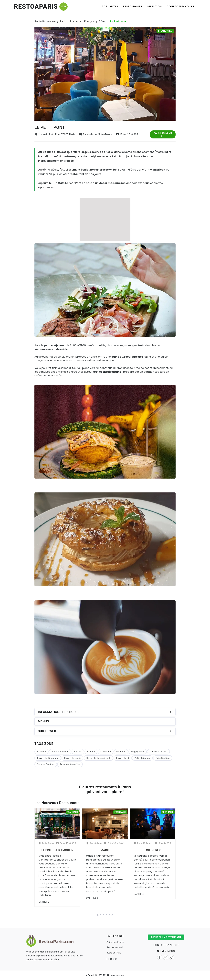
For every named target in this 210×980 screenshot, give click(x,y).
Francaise (165, 31)
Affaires (42, 752)
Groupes (121, 752)
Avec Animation (60, 752)
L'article (45, 902)
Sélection (154, 6)
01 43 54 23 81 (163, 134)
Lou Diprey (153, 850)
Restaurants (133, 6)
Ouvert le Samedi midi (98, 758)
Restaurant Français (82, 22)
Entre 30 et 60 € (114, 843)
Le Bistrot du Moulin (57, 850)
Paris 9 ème (46, 843)
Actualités (110, 6)
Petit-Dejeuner (142, 758)
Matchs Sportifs (158, 752)
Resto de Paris (114, 953)
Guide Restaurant (45, 22)
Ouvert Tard (123, 758)
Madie (105, 850)
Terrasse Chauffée (70, 764)
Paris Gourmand (115, 947)
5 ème (102, 22)
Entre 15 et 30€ (127, 134)
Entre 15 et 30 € (66, 843)
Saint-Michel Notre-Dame (96, 134)
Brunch (91, 752)
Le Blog (112, 959)
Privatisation (163, 758)
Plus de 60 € (163, 843)
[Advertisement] (105, 219)
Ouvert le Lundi (72, 758)
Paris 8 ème (94, 843)
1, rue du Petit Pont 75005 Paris (55, 134)
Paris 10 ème (142, 843)
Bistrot (78, 752)
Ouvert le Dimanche (48, 758)
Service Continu (46, 764)
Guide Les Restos (115, 942)
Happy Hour (138, 752)
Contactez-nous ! (180, 6)
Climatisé (106, 752)
